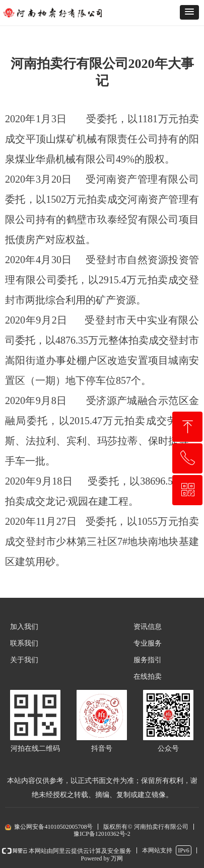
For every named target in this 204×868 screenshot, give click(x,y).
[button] (189, 12)
